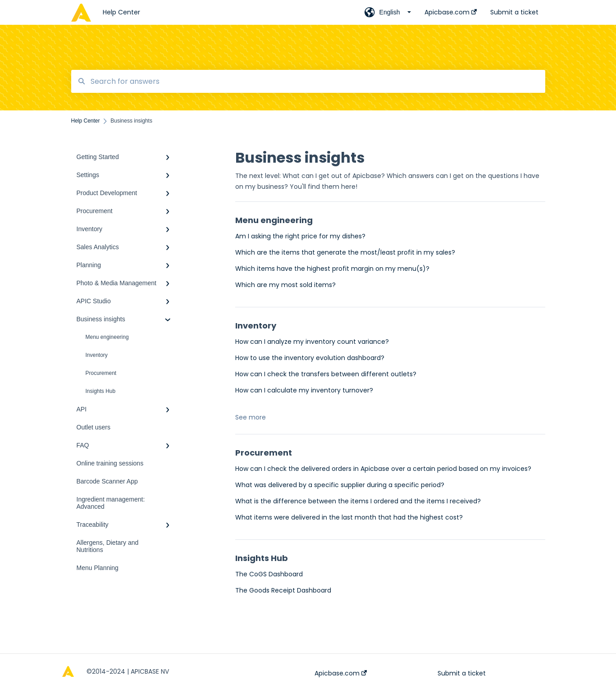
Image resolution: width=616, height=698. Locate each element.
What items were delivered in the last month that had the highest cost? (349, 517)
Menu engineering (107, 337)
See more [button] (251, 417)
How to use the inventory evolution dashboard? (310, 358)
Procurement (101, 373)
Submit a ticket (462, 673)
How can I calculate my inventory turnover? (304, 390)
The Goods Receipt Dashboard (283, 590)
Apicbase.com (341, 673)
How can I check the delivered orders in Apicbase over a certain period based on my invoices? (383, 469)
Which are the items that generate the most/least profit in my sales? (345, 252)
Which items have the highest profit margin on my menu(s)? (332, 269)
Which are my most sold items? (285, 285)
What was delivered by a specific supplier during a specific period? (340, 485)
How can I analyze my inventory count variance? (312, 342)
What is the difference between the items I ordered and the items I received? (358, 501)
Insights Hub (101, 391)
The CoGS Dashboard (269, 574)
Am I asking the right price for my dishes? (300, 236)
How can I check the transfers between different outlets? (326, 374)
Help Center (121, 12)
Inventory (97, 355)
